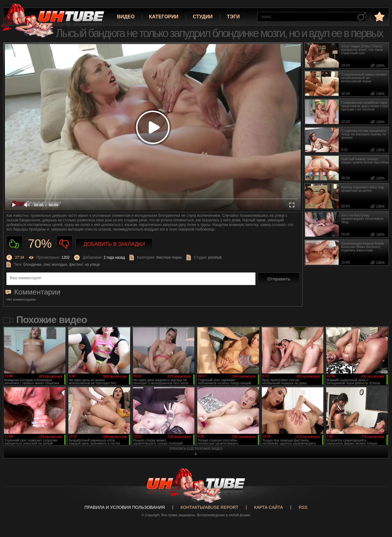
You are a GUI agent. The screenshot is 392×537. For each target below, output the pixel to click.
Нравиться (15, 244)
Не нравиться (64, 244)
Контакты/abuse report (210, 507)
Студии (203, 17)
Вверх (378, 505)
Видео (126, 17)
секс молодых (55, 265)
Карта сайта (269, 507)
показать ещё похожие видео (196, 449)
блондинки (32, 265)
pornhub (215, 257)
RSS (303, 507)
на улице (92, 265)
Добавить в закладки (114, 244)
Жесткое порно (169, 257)
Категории (164, 17)
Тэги (233, 17)
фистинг (76, 265)
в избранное (379, 16)
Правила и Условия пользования (125, 507)
